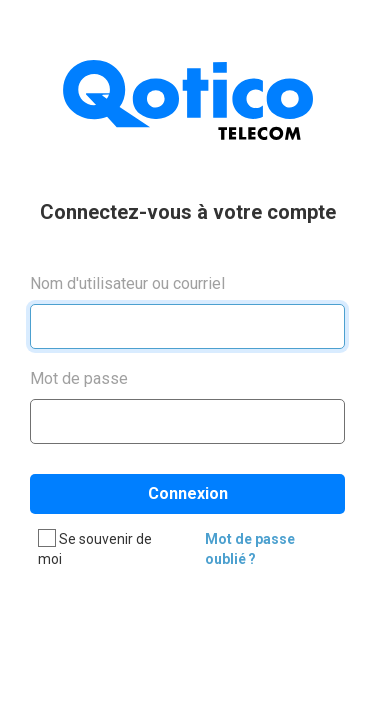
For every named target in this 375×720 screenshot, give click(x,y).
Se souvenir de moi (95, 548)
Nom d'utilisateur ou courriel (127, 283)
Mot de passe (79, 378)
